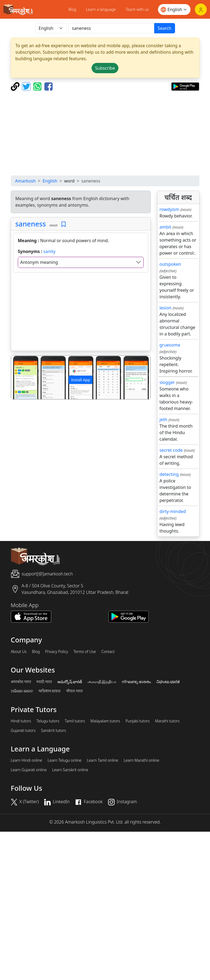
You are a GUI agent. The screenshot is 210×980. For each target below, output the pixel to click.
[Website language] (174, 9)
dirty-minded (173, 511)
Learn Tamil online (103, 760)
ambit (166, 227)
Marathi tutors (167, 721)
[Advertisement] (105, 133)
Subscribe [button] (105, 68)
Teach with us (137, 9)
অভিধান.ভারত (50, 691)
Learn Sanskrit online (70, 770)
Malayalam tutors (105, 721)
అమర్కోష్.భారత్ (70, 682)
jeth (164, 419)
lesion (166, 308)
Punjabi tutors (138, 721)
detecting (169, 474)
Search (165, 28)
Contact (108, 652)
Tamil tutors (75, 721)
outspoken (170, 264)
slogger (167, 382)
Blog (72, 9)
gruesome (170, 345)
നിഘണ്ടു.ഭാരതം (136, 682)
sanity (49, 251)
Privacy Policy (57, 652)
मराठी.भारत (44, 682)
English (50, 181)
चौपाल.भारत (74, 691)
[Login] (201, 9)
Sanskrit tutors (53, 731)
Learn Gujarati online (29, 770)
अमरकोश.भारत (21, 682)
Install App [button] (80, 380)
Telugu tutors (48, 721)
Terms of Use (85, 652)
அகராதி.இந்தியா (102, 682)
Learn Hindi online (27, 760)
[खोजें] (112, 28)
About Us (19, 652)
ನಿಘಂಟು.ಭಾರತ (168, 682)
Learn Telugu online (65, 760)
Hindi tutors (21, 721)
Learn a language (101, 9)
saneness (31, 224)
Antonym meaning (39, 262)
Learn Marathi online (141, 760)
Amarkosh (26, 181)
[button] (22, 377)
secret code (171, 450)
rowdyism (169, 209)
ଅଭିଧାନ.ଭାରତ (22, 691)
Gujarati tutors (23, 731)
